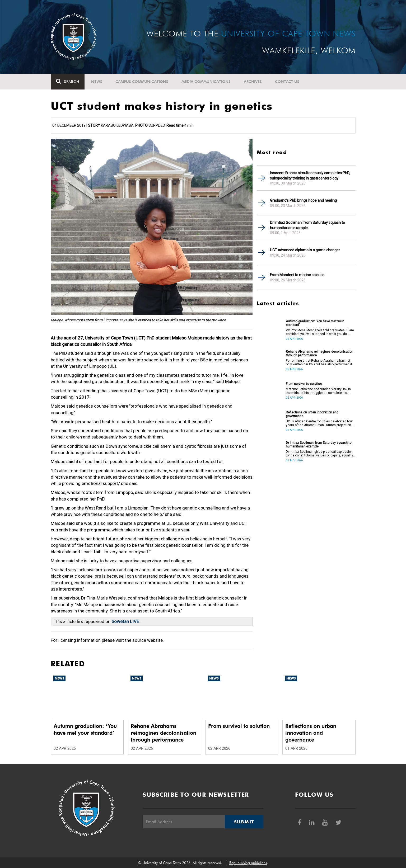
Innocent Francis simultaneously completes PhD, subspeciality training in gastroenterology (310, 176)
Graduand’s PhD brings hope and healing (303, 200)
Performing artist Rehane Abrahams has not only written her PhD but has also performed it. (319, 362)
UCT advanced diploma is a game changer (305, 250)
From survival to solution (304, 384)
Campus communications (142, 82)
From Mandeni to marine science (297, 275)
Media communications (206, 82)
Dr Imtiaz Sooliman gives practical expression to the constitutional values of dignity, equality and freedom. (319, 454)
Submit (244, 822)
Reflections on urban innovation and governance (312, 414)
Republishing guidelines (248, 863)
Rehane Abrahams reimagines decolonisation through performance (319, 353)
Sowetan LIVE (125, 621)
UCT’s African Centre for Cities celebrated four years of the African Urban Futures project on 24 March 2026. (321, 423)
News (97, 82)
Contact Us (287, 82)
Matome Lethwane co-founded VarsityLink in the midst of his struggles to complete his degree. (318, 391)
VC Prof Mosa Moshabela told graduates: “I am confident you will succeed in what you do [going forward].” (320, 332)
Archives (253, 82)
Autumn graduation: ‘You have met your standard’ (315, 323)
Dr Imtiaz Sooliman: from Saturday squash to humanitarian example (307, 225)
